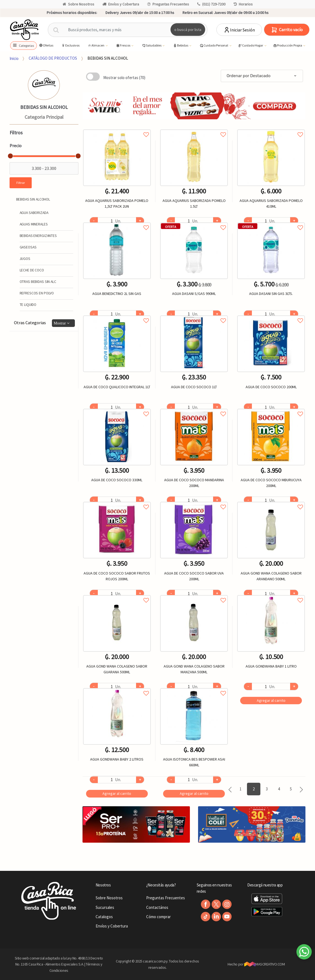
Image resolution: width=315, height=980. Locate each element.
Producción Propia (288, 46)
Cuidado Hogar (251, 46)
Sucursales (105, 907)
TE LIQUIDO (28, 305)
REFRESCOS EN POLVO (37, 293)
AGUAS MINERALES (34, 224)
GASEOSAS (28, 247)
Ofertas (46, 45)
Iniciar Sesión (239, 30)
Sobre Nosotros (78, 4)
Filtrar (21, 183)
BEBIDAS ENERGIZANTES (38, 236)
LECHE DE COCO (32, 270)
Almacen (96, 46)
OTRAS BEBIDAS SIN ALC (38, 282)
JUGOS (25, 259)
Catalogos (104, 917)
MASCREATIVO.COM (265, 964)
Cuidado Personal (214, 46)
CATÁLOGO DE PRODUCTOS (53, 58)
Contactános (157, 907)
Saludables (152, 46)
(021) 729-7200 (211, 4)
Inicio (14, 58)
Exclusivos (70, 45)
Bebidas (181, 46)
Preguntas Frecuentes (168, 4)
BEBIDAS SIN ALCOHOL (108, 58)
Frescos (123, 46)
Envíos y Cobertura (121, 4)
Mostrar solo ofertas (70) (124, 78)
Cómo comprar (158, 917)
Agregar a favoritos (117, 128)
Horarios (243, 4)
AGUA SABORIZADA (34, 213)
